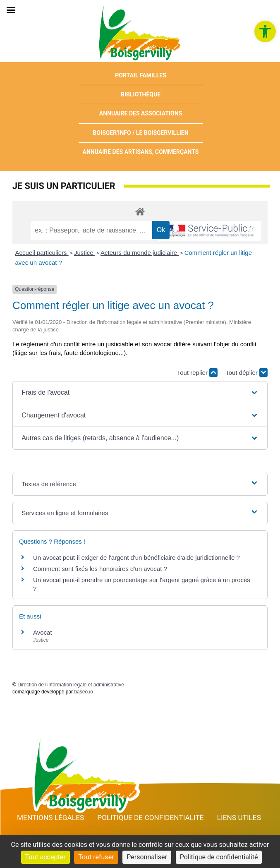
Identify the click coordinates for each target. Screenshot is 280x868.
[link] (265, 31)
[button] (140, 393)
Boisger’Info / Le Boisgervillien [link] (140, 133)
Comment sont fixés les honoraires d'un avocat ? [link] (100, 569)
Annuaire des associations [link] (141, 113)
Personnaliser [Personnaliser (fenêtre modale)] (147, 857)
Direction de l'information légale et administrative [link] (71, 685)
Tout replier (197, 373)
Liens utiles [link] (239, 818)
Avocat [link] (43, 632)
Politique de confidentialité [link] (150, 818)
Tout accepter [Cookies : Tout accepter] (45, 857)
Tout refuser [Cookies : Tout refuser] (96, 857)
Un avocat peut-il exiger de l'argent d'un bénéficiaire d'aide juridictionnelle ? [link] (136, 557)
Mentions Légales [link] (50, 818)
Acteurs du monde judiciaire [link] (140, 253)
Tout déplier (246, 373)
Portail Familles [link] (141, 75)
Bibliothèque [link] (141, 94)
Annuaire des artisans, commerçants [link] (141, 152)
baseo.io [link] (83, 692)
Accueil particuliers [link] (42, 253)
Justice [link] (85, 253)
